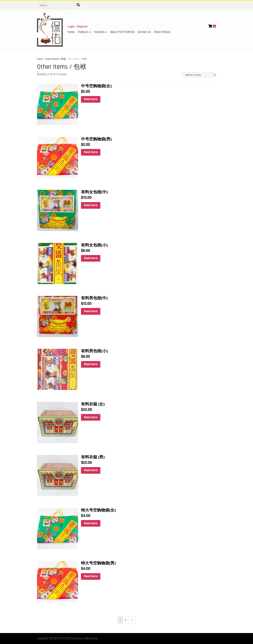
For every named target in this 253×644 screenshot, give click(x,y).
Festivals (99, 32)
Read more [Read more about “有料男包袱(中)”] (91, 311)
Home (71, 32)
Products (83, 32)
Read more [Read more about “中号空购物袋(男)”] (91, 152)
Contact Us (144, 32)
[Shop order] (199, 75)
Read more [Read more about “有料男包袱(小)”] (91, 364)
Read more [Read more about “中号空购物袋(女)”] (91, 99)
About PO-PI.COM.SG (122, 32)
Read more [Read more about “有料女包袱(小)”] (91, 258)
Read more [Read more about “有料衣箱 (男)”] (91, 470)
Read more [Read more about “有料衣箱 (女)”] (91, 417)
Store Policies (162, 32)
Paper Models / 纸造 (56, 59)
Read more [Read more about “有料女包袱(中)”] (91, 205)
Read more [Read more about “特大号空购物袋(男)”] (91, 576)
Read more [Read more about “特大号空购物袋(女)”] (91, 523)
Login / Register (78, 27)
